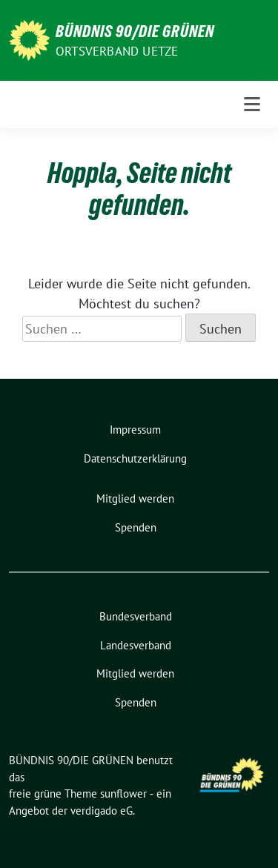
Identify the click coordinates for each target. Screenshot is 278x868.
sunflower (123, 794)
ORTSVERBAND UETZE (117, 51)
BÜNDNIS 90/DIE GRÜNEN (135, 31)
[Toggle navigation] (252, 105)
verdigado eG (102, 811)
